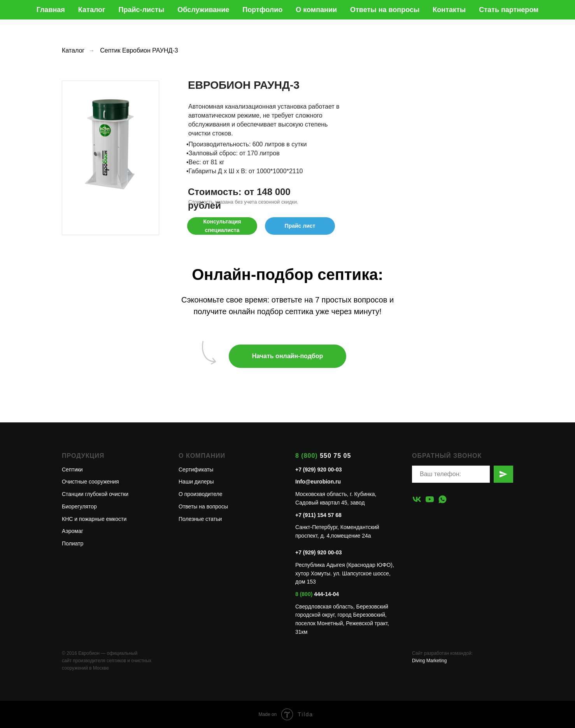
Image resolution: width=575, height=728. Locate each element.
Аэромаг (73, 531)
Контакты (449, 10)
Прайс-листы (142, 10)
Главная (51, 10)
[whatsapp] (443, 499)
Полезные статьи (200, 519)
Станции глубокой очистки (95, 494)
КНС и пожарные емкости (94, 519)
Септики (72, 470)
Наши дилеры (196, 482)
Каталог (92, 10)
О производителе (200, 494)
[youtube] (430, 499)
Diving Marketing (429, 661)
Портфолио (262, 10)
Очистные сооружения (90, 482)
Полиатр (73, 543)
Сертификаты (196, 470)
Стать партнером (509, 10)
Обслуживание (203, 10)
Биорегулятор (79, 506)
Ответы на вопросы (385, 10)
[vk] (417, 499)
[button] (222, 226)
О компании (316, 10)
